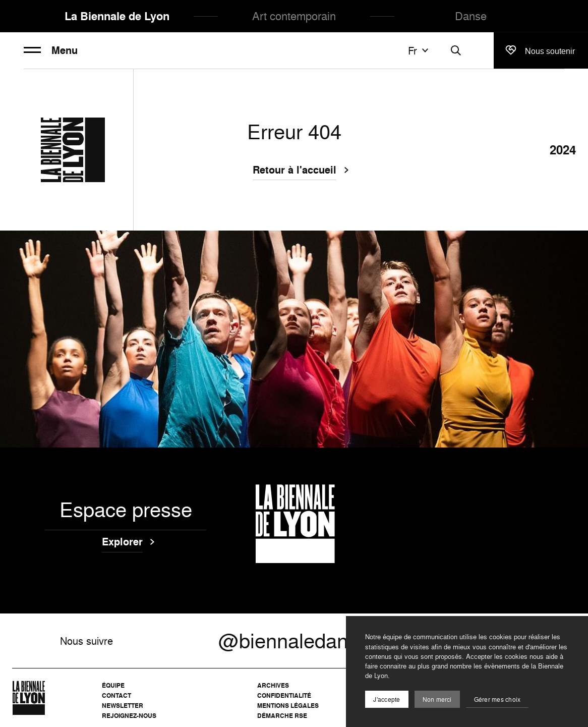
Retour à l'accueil (295, 171)
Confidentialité (284, 695)
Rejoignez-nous (129, 716)
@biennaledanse (294, 641)
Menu (51, 50)
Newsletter (123, 706)
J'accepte (387, 700)
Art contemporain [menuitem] (294, 16)
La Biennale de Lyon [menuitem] (117, 16)
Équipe (113, 685)
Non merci (437, 700)
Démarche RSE (282, 716)
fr (420, 50)
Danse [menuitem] (471, 16)
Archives (273, 685)
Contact (116, 695)
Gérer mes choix (497, 700)
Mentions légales (288, 706)
